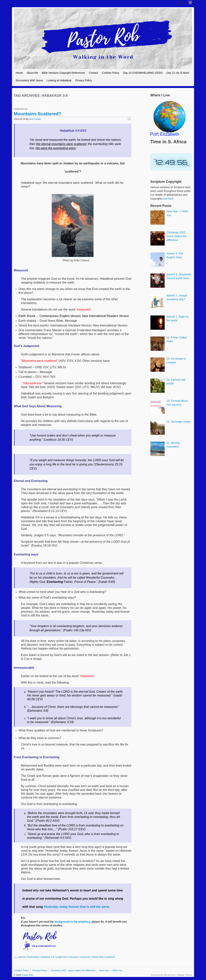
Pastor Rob (98, 957)
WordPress (169, 975)
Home (19, 73)
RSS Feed (190, 2)
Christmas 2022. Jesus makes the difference (73, 970)
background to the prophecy (72, 922)
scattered (110, 957)
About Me (32, 73)
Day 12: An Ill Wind (178, 73)
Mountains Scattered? (38, 114)
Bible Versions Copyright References (63, 73)
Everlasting (33, 957)
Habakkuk (21, 109)
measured (85, 957)
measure (74, 957)
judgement (62, 957)
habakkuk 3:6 (47, 957)
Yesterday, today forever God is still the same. (77, 907)
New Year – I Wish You (111, 970)
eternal (22, 957)
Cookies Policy (111, 73)
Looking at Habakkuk (59, 80)
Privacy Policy (84, 80)
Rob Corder (35, 119)
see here (168, 199)
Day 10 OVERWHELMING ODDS (143, 73)
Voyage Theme (184, 975)
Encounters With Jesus (29, 80)
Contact (93, 73)
